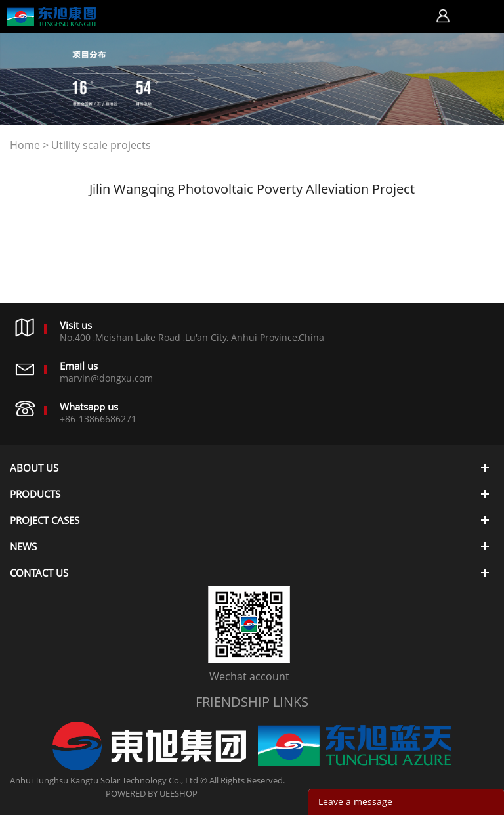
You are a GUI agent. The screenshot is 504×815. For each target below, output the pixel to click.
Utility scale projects (101, 145)
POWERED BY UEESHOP (152, 793)
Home (25, 145)
